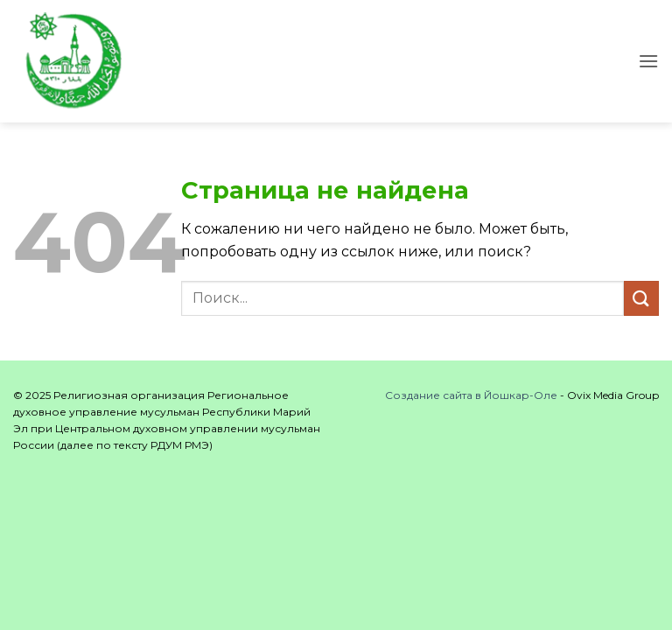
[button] (648, 61)
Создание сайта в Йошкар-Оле (471, 395)
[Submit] (641, 298)
